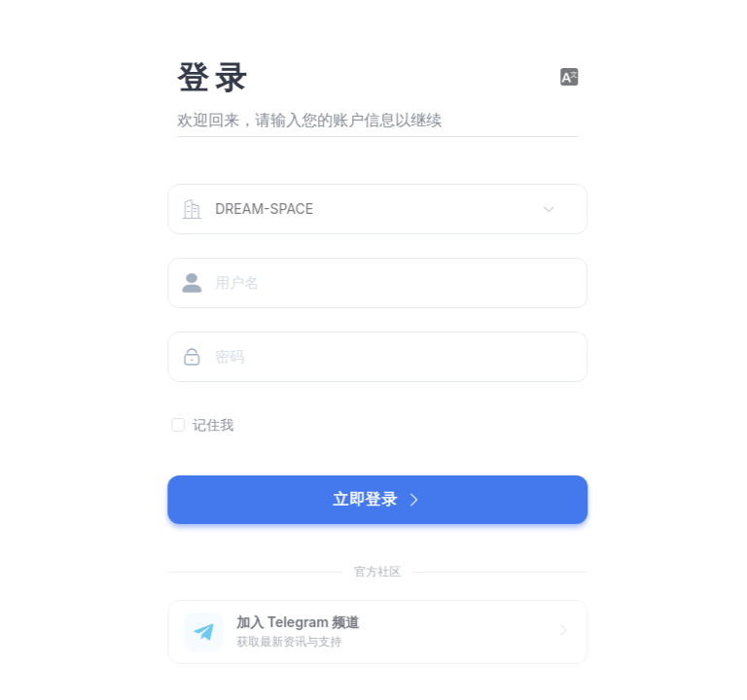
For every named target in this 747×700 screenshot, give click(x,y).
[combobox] (380, 209)
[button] (574, 78)
